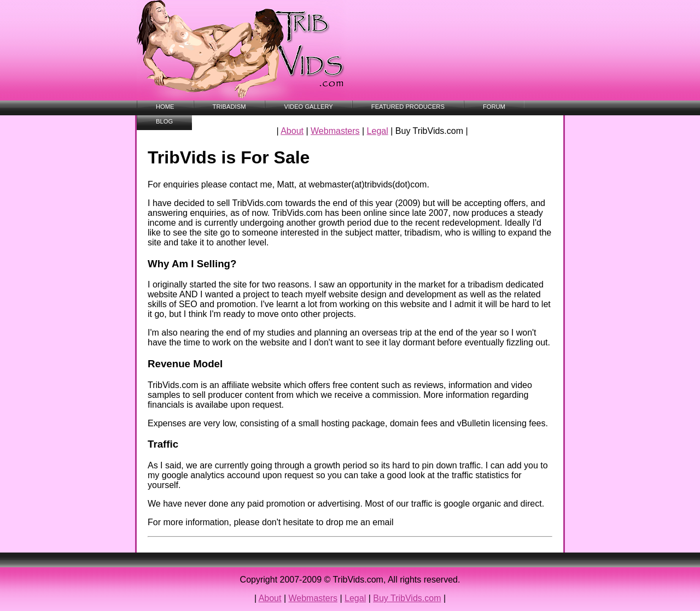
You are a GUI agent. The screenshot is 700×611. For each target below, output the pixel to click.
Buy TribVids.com (407, 598)
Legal (378, 131)
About (292, 131)
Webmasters (335, 131)
